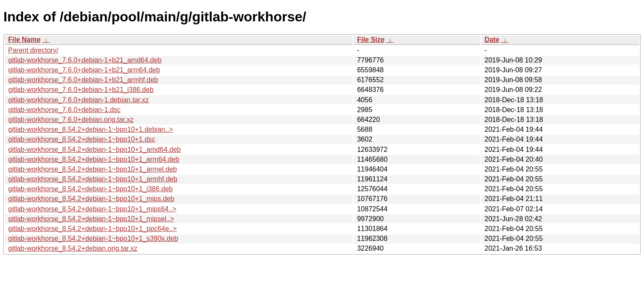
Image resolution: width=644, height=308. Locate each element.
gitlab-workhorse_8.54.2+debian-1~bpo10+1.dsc (82, 139)
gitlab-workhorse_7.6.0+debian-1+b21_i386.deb (81, 90)
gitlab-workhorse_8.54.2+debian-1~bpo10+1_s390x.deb (93, 238)
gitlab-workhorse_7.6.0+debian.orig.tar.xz (71, 120)
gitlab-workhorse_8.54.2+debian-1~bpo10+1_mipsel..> (91, 219)
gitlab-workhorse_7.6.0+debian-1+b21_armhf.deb (83, 80)
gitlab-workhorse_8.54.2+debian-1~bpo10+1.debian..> (91, 129)
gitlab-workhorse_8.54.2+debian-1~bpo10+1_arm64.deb (94, 159)
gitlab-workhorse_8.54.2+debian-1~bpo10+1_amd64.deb (94, 150)
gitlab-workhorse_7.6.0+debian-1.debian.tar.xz (79, 100)
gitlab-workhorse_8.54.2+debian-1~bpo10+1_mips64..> (92, 209)
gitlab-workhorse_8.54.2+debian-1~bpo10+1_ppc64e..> (92, 229)
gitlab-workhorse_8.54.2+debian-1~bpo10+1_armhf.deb (93, 179)
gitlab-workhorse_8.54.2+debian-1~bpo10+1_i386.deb (91, 189)
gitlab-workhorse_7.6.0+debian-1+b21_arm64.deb (84, 70)
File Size (371, 40)
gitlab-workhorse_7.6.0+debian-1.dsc (64, 110)
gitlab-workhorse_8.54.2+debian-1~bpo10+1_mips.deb (91, 199)
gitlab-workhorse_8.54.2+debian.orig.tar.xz (73, 248)
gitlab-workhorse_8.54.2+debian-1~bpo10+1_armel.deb (93, 169)
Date (492, 40)
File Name (24, 40)
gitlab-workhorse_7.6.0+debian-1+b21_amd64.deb (85, 60)
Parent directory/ (33, 50)
